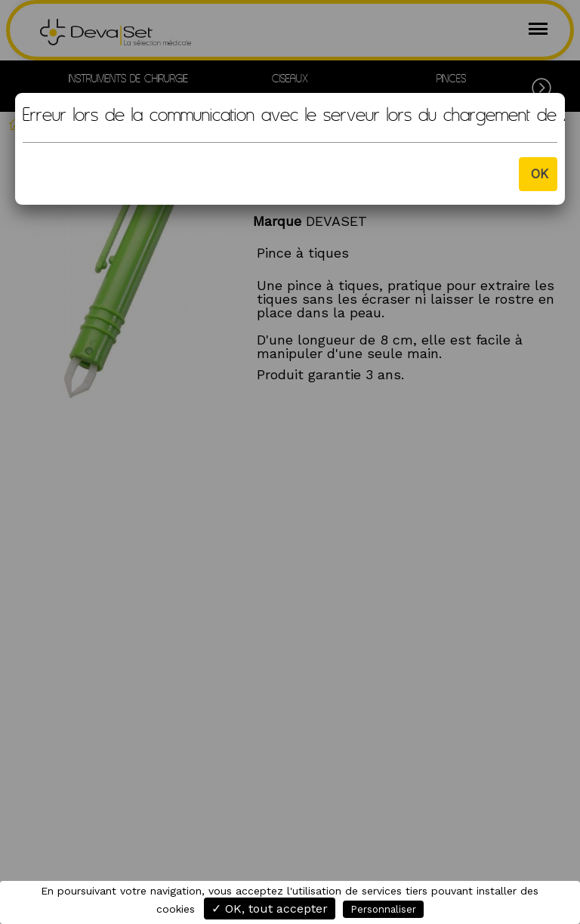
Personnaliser (383, 909)
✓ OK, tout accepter (270, 909)
